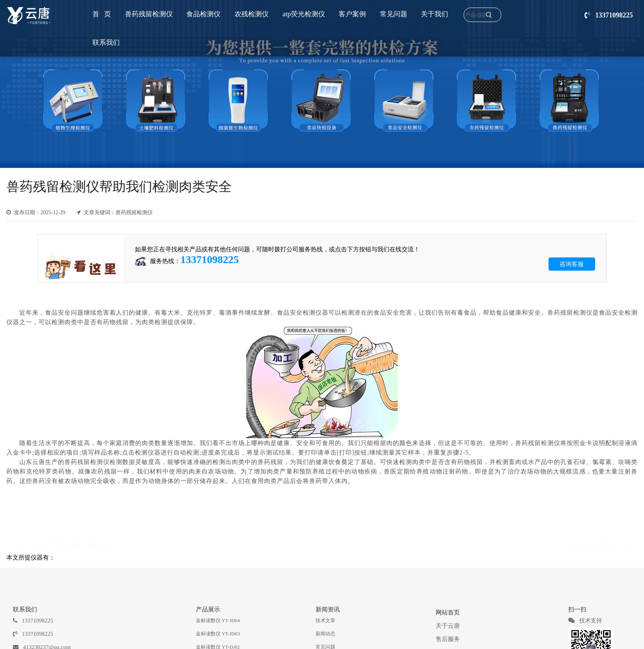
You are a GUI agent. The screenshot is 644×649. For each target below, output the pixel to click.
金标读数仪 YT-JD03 (218, 634)
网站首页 (448, 612)
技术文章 (325, 620)
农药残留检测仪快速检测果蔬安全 (72, 544)
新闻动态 (325, 634)
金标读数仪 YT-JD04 (218, 620)
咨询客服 (572, 264)
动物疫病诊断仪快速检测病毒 (601, 544)
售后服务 (448, 639)
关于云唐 (448, 626)
